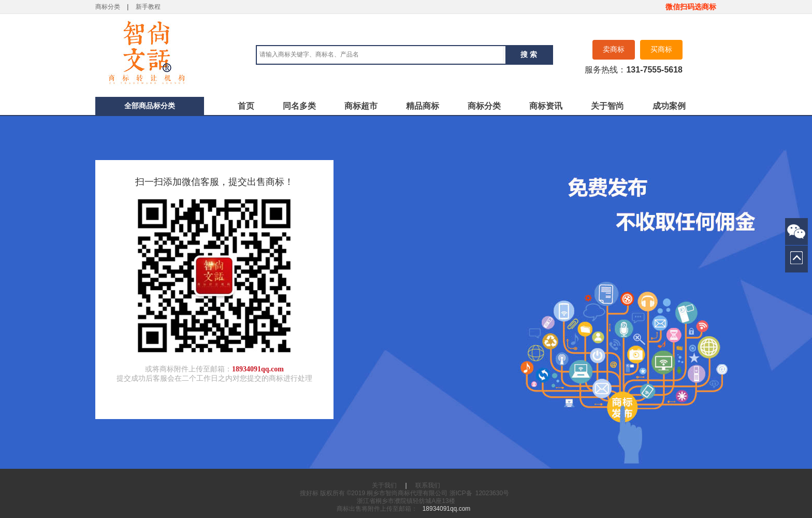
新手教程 (148, 7)
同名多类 (299, 106)
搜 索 (529, 54)
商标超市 (361, 106)
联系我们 (428, 485)
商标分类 (108, 7)
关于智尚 (607, 106)
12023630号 (492, 493)
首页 (246, 106)
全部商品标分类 (150, 106)
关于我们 (384, 485)
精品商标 (423, 106)
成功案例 (669, 106)
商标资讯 (546, 106)
